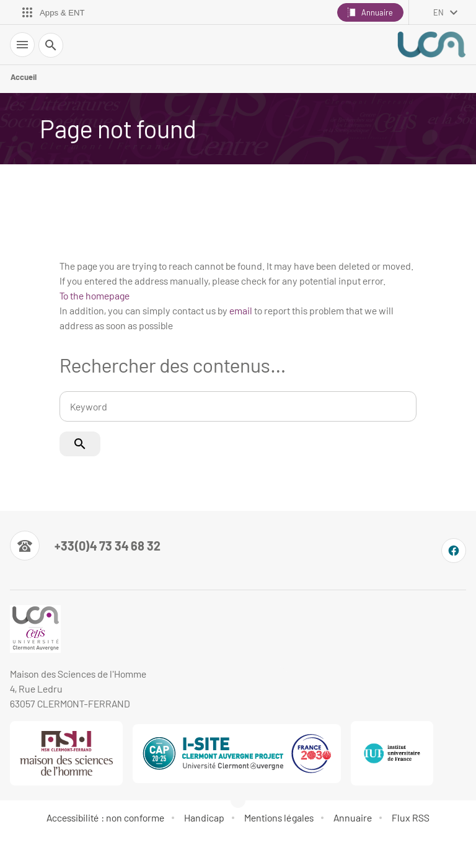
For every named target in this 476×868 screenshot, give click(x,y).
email (241, 310)
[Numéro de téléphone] (85, 546)
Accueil (24, 77)
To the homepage (95, 295)
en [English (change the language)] (439, 12)
